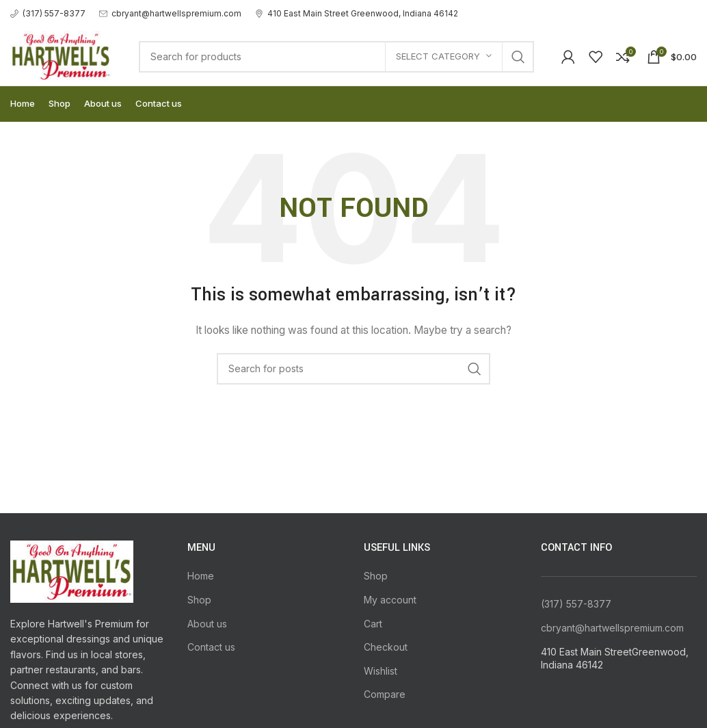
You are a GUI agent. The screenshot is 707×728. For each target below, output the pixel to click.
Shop (199, 600)
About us (207, 624)
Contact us (211, 647)
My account (390, 600)
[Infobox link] (48, 13)
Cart (373, 624)
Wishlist (381, 671)
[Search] (336, 57)
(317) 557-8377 (576, 604)
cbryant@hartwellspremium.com (612, 628)
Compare (385, 694)
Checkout (386, 647)
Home (201, 576)
